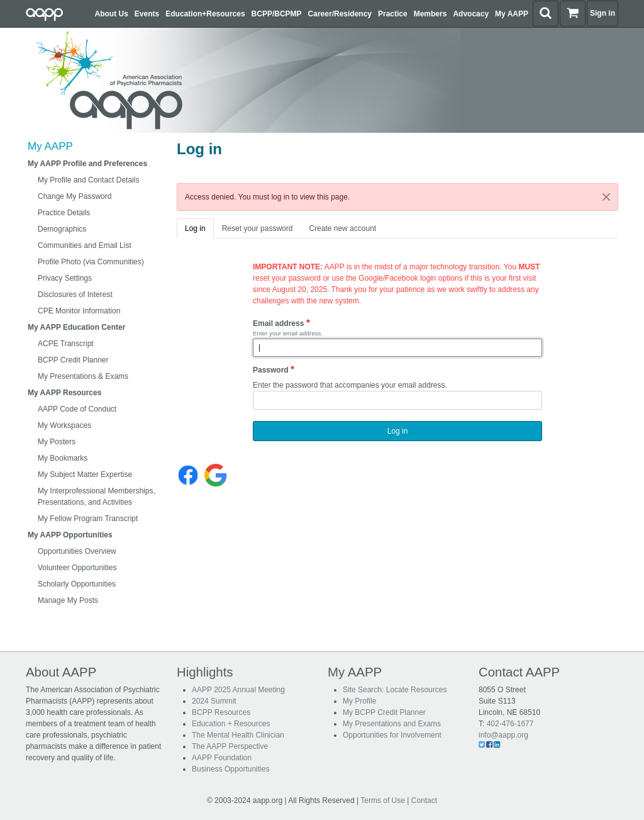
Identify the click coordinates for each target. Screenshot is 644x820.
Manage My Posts (68, 600)
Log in (195, 228)
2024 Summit (214, 701)
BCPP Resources (221, 712)
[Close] (606, 197)
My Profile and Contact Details (88, 180)
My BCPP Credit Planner (384, 712)
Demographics (62, 229)
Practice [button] (393, 14)
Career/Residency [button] (340, 14)
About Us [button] (112, 14)
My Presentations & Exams (83, 376)
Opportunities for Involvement (392, 735)
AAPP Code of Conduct (77, 409)
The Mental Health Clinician (238, 735)
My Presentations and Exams (392, 724)
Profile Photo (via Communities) (91, 262)
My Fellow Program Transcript (88, 519)
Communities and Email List (85, 245)
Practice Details (64, 213)
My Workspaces (64, 425)
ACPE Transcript (66, 344)
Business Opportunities (230, 769)
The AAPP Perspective (230, 746)
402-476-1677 (510, 724)
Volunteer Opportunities (77, 568)
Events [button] (147, 14)
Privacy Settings (65, 278)
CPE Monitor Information (79, 311)
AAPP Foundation (222, 758)
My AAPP (50, 146)
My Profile (359, 701)
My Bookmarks (63, 458)
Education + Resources (231, 724)
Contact (424, 800)
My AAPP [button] (512, 14)
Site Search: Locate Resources (395, 690)
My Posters (57, 442)
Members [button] (430, 14)
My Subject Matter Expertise (85, 475)
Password (271, 370)
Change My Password (75, 196)
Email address (278, 323)
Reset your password (258, 228)
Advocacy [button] (471, 14)
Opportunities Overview (77, 551)
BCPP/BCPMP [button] (277, 14)
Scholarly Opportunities (77, 584)
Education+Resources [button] (205, 14)
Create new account (342, 228)
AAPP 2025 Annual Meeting (238, 690)
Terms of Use (383, 800)
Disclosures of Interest (75, 295)
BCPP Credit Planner (73, 360)
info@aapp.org (503, 735)
